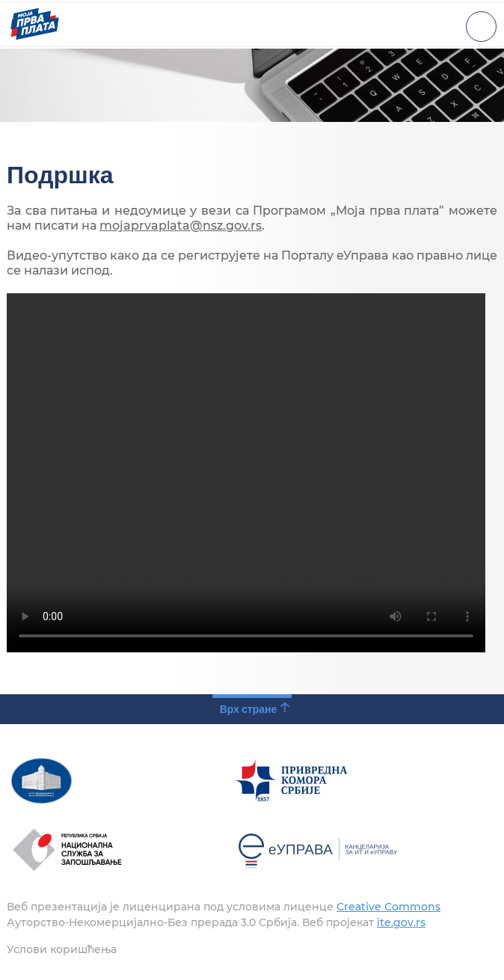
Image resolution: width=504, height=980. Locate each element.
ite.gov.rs (401, 922)
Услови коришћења (62, 949)
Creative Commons (388, 907)
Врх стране (249, 709)
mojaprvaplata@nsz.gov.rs (181, 226)
